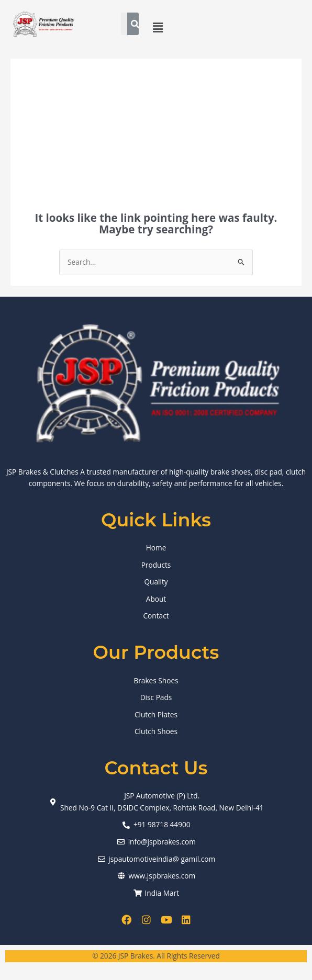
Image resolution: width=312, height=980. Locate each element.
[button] (158, 27)
